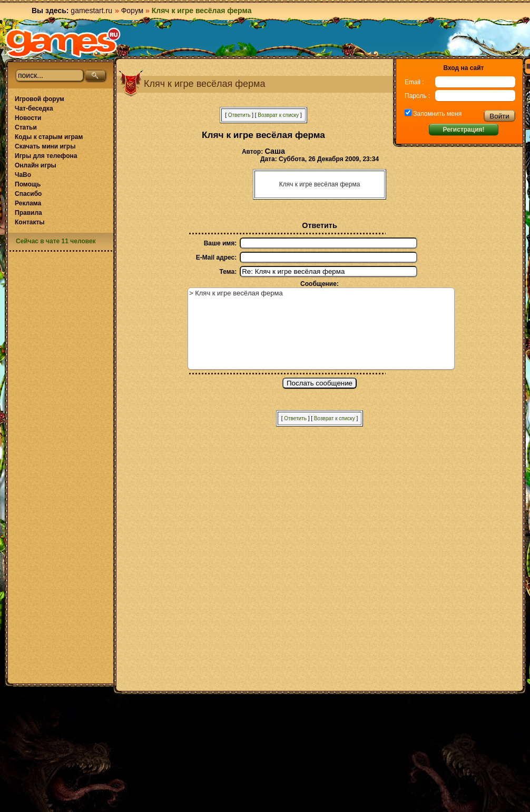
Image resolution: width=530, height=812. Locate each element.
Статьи (26, 127)
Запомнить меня (436, 114)
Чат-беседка (34, 108)
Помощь (28, 184)
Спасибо (28, 194)
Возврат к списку (278, 115)
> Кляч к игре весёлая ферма (321, 329)
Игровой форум (40, 99)
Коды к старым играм (49, 137)
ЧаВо (23, 175)
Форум (132, 11)
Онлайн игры (36, 165)
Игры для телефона (46, 156)
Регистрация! (463, 130)
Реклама (28, 203)
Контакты (30, 222)
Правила (28, 213)
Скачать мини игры (45, 146)
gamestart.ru (91, 11)
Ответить (239, 115)
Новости (28, 118)
